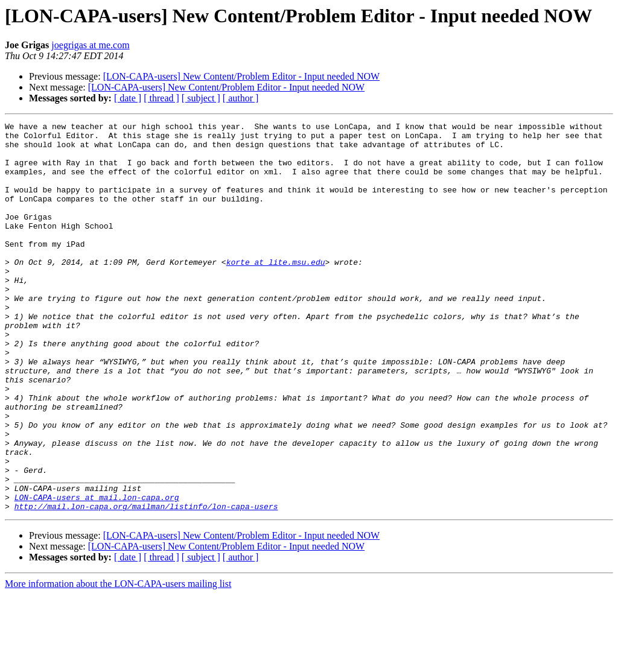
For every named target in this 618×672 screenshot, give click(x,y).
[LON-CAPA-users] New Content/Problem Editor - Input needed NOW (241, 76)
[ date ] (128, 98)
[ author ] (241, 98)
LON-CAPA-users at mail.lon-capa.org (97, 573)
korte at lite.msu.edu (276, 291)
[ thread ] (161, 98)
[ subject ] (201, 98)
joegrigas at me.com (90, 45)
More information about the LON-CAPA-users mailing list (118, 661)
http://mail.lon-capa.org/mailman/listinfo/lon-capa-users (146, 584)
